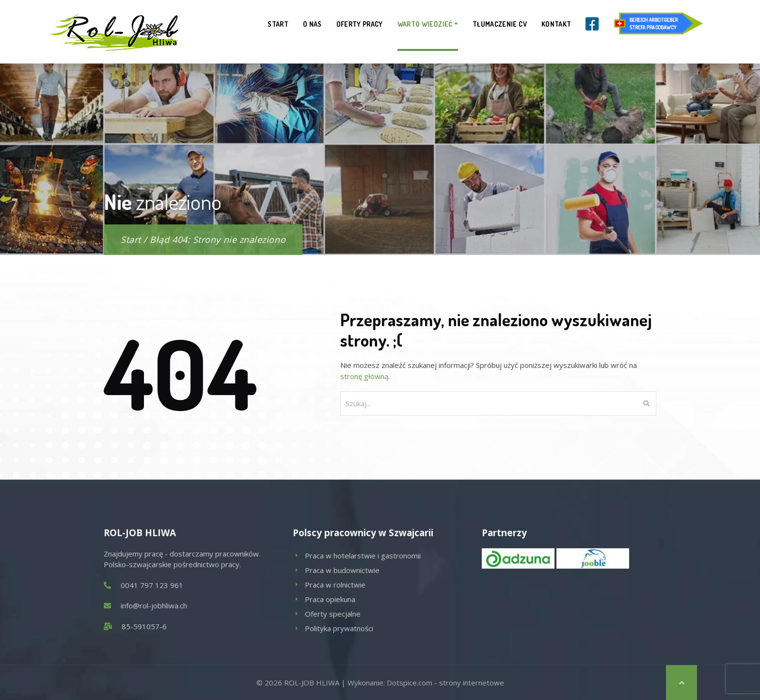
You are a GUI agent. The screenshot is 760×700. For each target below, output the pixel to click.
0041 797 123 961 (152, 585)
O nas (312, 24)
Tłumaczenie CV (500, 24)
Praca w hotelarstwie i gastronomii (363, 556)
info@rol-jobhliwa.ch (154, 605)
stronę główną (364, 376)
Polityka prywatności (339, 628)
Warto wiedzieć (425, 24)
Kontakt (556, 24)
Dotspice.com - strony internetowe (445, 683)
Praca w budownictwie (342, 570)
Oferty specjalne (333, 614)
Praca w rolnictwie (335, 585)
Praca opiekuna (330, 599)
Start (278, 24)
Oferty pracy (360, 24)
